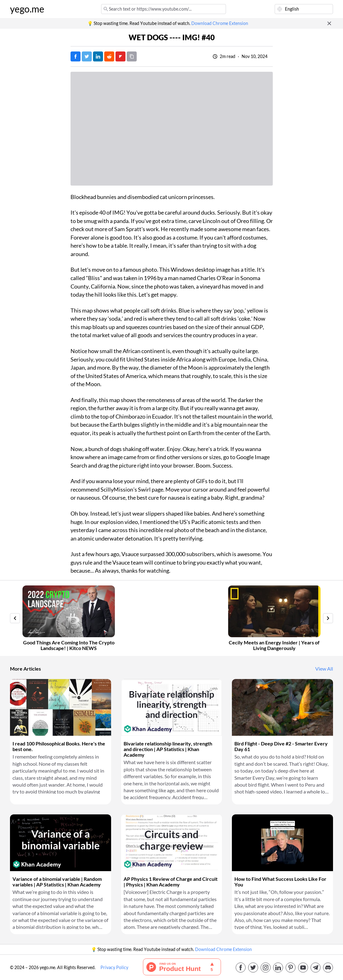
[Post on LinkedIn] (98, 56)
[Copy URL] (132, 56)
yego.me (27, 9)
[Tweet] (87, 56)
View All (324, 669)
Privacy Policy (114, 968)
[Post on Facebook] (76, 56)
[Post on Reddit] (109, 56)
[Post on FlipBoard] (120, 56)
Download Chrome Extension (220, 23)
